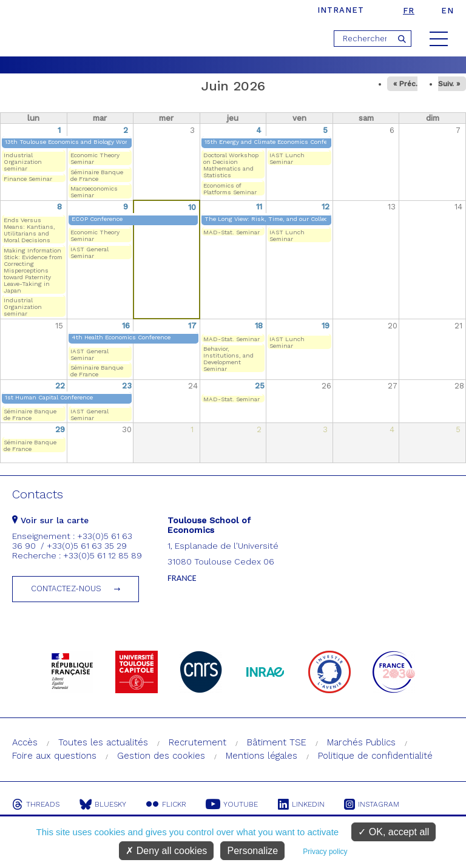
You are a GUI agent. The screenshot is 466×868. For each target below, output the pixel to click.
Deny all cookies (166, 851)
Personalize (252, 851)
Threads (36, 804)
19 (326, 326)
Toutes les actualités (103, 742)
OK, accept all (393, 832)
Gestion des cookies (161, 756)
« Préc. (405, 84)
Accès (25, 742)
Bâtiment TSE (277, 742)
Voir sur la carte (50, 520)
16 (126, 326)
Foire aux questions (54, 756)
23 (127, 386)
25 (260, 386)
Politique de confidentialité (375, 756)
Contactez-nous (66, 588)
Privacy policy (325, 852)
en (447, 11)
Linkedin (304, 804)
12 (326, 207)
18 (259, 326)
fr (409, 11)
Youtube (234, 804)
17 (192, 326)
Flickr (167, 804)
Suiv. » (449, 84)
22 (60, 386)
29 (60, 429)
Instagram (376, 804)
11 (259, 207)
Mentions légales (262, 756)
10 (192, 207)
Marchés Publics (361, 742)
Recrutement (198, 742)
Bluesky (103, 804)
